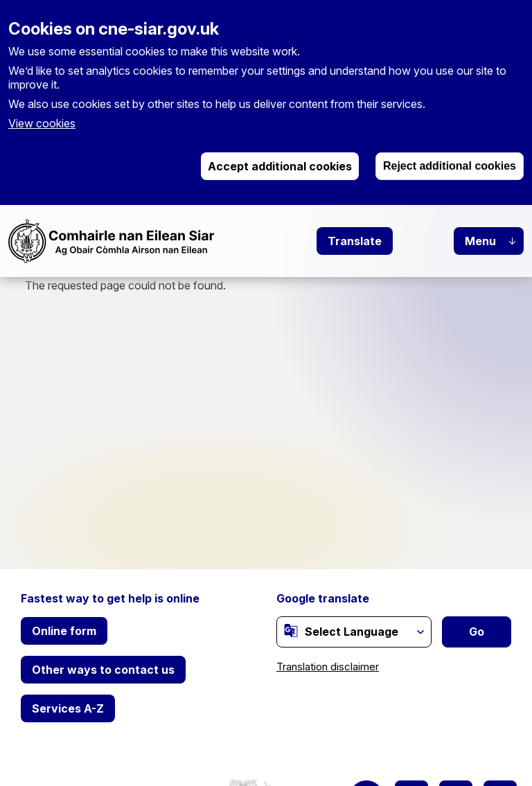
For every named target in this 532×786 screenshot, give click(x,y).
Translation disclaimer (328, 667)
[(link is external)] (291, 631)
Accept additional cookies (280, 166)
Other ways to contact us (103, 670)
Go (477, 632)
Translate (355, 241)
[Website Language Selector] (354, 632)
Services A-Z (68, 708)
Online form (64, 631)
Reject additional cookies (450, 166)
